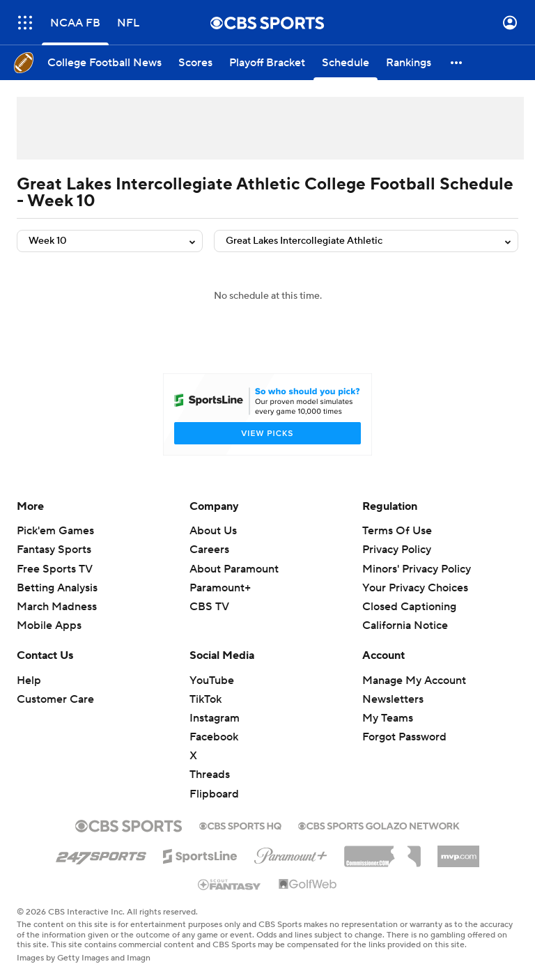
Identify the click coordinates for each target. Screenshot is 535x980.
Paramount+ (220, 588)
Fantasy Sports (54, 550)
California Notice (405, 625)
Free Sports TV (55, 569)
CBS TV (209, 607)
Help (29, 680)
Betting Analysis (57, 588)
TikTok (206, 699)
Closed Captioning (409, 607)
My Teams (388, 718)
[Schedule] (346, 63)
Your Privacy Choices (415, 588)
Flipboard (214, 794)
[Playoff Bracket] (267, 63)
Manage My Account (414, 680)
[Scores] (195, 63)
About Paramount (234, 569)
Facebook (214, 737)
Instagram (215, 718)
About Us (213, 531)
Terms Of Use (397, 531)
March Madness (57, 607)
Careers (209, 550)
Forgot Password (404, 737)
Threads (210, 775)
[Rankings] (409, 63)
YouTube (212, 680)
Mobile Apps (49, 625)
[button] (457, 63)
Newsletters (393, 699)
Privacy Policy (397, 550)
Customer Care (55, 699)
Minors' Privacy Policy (417, 569)
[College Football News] (104, 63)
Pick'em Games (55, 531)
